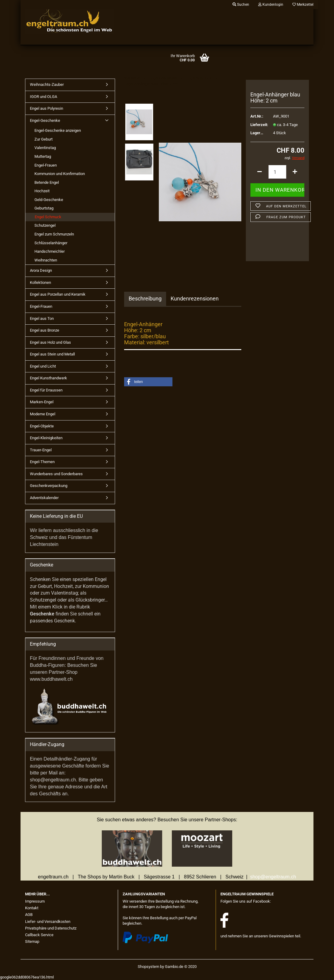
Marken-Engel (42, 402)
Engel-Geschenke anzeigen (58, 130)
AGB (29, 915)
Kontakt (32, 908)
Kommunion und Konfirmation (60, 174)
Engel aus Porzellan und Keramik (58, 294)
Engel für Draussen (46, 390)
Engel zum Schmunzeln (54, 234)
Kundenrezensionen (195, 299)
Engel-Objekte (42, 426)
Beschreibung (145, 299)
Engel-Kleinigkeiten (46, 438)
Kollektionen (40, 282)
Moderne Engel (43, 414)
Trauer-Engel (41, 450)
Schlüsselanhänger (51, 243)
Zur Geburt (43, 139)
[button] (148, 382)
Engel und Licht (43, 366)
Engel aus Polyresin (47, 108)
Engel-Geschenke (45, 120)
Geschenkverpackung (49, 486)
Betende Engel (47, 182)
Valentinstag (45, 148)
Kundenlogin (271, 5)
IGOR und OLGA (43, 97)
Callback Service (39, 935)
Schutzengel (45, 225)
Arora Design (41, 270)
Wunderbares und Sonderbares (56, 474)
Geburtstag (44, 208)
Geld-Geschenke (49, 200)
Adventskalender (44, 498)
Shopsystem (148, 967)
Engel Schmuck (48, 217)
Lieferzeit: (257, 125)
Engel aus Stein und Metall (52, 354)
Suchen (241, 5)
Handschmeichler (50, 251)
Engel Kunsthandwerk (48, 378)
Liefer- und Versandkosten (48, 922)
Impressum (35, 901)
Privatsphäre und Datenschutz (51, 928)
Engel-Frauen (46, 165)
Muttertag (43, 156)
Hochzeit (42, 191)
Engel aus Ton (42, 318)
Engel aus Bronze (45, 330)
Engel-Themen (42, 462)
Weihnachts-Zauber (47, 84)
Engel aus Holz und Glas (50, 342)
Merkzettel (303, 5)
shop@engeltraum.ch (273, 877)
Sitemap (32, 941)
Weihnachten (46, 260)
